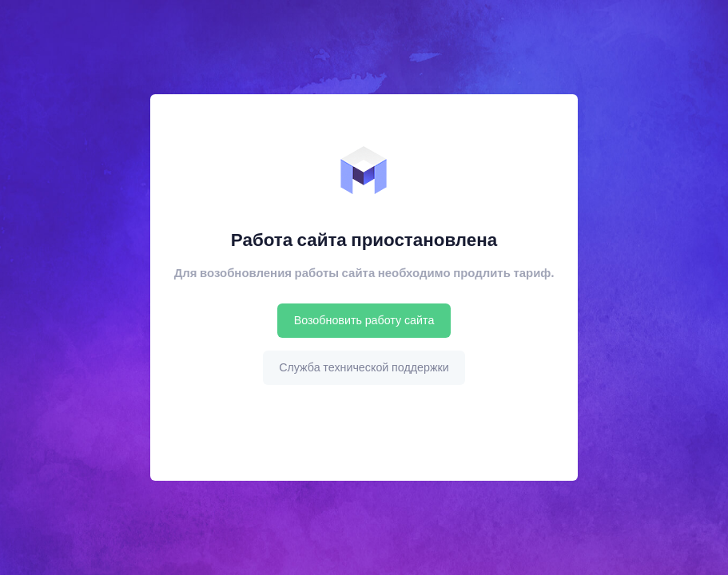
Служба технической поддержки (364, 367)
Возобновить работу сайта (364, 320)
